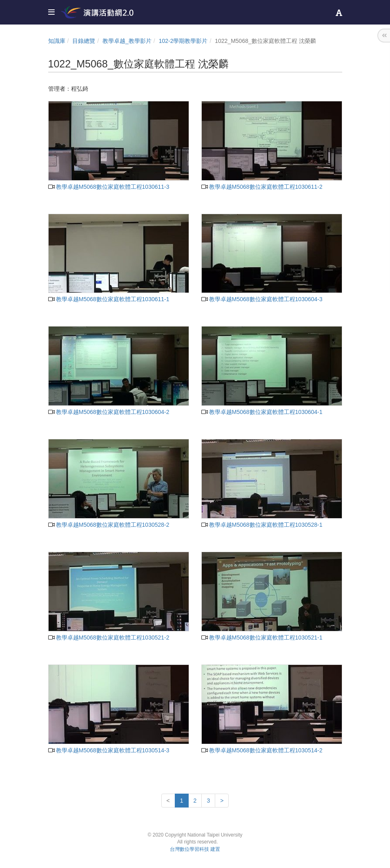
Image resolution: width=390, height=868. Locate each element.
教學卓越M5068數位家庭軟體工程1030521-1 (262, 638)
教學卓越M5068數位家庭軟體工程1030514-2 (262, 750)
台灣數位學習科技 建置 (195, 849)
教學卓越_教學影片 (127, 41)
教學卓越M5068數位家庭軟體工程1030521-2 (109, 638)
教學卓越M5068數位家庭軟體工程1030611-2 (262, 187)
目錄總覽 (84, 41)
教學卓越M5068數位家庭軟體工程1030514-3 (109, 750)
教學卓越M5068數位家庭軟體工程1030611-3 (109, 187)
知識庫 (57, 41)
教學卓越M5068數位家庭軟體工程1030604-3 (262, 299)
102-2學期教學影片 (183, 41)
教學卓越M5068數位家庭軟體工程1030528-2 (109, 525)
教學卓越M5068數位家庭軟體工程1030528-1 (262, 525)
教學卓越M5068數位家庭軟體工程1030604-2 (109, 412)
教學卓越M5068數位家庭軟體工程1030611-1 (109, 299)
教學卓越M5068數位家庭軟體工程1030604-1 (262, 412)
